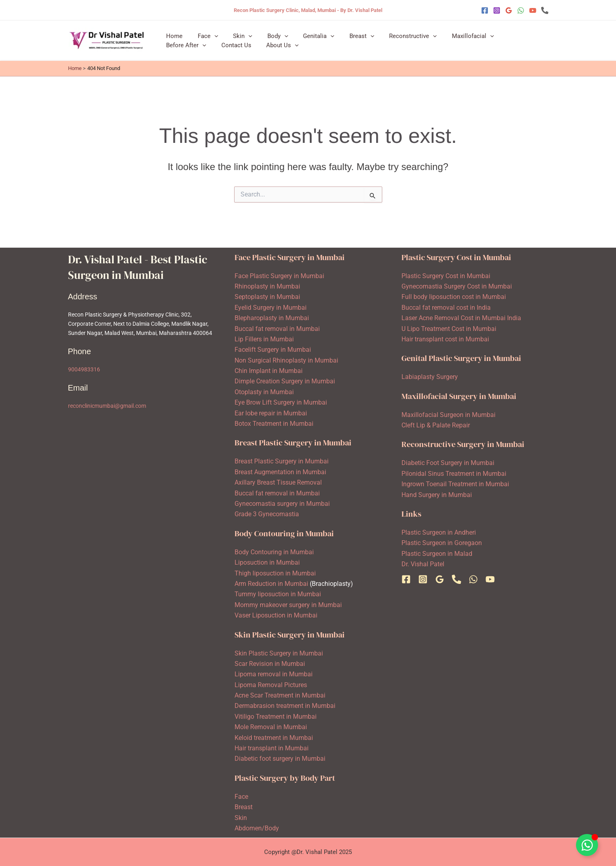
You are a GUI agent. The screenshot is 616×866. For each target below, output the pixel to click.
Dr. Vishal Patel (423, 564)
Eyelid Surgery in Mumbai (271, 308)
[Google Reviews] (509, 10)
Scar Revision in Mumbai (270, 664)
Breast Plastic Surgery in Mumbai (282, 461)
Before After (504, 33)
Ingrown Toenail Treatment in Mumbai (455, 484)
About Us (223, 48)
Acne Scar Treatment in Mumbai (280, 695)
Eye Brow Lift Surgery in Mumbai (281, 402)
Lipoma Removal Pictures (271, 685)
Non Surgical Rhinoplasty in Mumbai (286, 360)
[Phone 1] (545, 10)
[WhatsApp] (521, 10)
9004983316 (84, 369)
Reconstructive (394, 33)
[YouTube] (533, 10)
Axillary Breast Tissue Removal (278, 482)
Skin (235, 33)
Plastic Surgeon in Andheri (439, 532)
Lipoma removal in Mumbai (274, 674)
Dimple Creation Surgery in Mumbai (285, 381)
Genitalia (305, 33)
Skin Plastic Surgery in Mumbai (279, 653)
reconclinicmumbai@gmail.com (107, 406)
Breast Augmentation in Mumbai (280, 472)
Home (173, 33)
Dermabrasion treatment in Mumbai (285, 706)
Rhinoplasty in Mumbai (267, 286)
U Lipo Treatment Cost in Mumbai (449, 329)
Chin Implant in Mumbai (269, 371)
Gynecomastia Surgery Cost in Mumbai (457, 286)
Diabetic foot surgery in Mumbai (280, 759)
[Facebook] (485, 10)
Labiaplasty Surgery (430, 377)
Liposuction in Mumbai (267, 562)
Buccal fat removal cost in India (446, 308)
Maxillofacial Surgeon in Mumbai (448, 415)
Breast (345, 33)
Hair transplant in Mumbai (272, 748)
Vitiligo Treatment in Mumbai (276, 717)
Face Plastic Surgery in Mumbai (279, 276)
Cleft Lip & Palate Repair (436, 425)
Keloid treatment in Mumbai (274, 738)
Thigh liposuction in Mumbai (275, 573)
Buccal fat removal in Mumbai (277, 329)
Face (204, 33)
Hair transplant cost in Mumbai (445, 339)
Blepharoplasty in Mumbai (272, 318)
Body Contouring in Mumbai (274, 552)
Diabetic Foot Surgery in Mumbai (448, 463)
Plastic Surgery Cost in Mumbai (446, 276)
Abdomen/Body (257, 828)
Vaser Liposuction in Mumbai (276, 615)
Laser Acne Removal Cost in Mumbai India (461, 318)
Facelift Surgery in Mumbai (273, 350)
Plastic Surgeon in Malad (437, 554)
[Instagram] (497, 10)
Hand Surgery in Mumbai (437, 495)
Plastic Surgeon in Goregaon (442, 543)
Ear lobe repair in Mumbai (271, 413)
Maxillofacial (450, 33)
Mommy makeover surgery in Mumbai (288, 605)
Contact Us (180, 48)
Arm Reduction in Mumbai (271, 584)
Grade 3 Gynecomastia (267, 514)
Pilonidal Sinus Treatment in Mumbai (454, 474)
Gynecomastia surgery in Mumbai (282, 504)
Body (267, 33)
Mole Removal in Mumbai (271, 727)
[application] (210, 33)
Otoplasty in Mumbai (264, 392)
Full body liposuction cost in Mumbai (454, 297)
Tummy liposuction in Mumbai (278, 594)
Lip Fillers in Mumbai (264, 339)
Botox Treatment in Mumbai (274, 424)
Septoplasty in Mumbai (267, 297)
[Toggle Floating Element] (587, 845)
